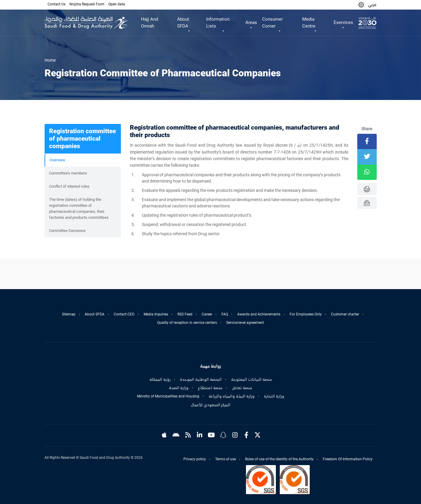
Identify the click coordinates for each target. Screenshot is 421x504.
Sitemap (69, 314)
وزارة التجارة (274, 396)
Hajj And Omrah (149, 23)
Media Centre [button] (309, 23)
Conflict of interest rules (69, 186)
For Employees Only (306, 314)
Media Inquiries (156, 314)
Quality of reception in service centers (187, 323)
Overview (57, 160)
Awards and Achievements (259, 314)
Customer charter (345, 314)
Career (207, 314)
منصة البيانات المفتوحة (251, 379)
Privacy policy (195, 459)
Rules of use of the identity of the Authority (279, 459)
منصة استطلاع (210, 388)
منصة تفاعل (242, 388)
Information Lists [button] (218, 23)
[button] (361, 5)
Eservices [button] (343, 22)
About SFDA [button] (183, 23)
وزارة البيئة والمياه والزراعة (232, 396)
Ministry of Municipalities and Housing (168, 396)
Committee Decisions (67, 231)
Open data (117, 4)
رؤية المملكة (160, 379)
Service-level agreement (245, 323)
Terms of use (225, 459)
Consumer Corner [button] (272, 23)
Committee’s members (68, 173)
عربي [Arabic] (372, 4)
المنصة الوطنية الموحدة (201, 379)
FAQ (225, 314)
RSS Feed (185, 314)
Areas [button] (251, 22)
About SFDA (95, 314)
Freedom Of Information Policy (348, 459)
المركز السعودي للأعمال (210, 405)
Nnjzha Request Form (87, 4)
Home (50, 60)
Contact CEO (124, 314)
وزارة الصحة (179, 388)
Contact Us (57, 4)
